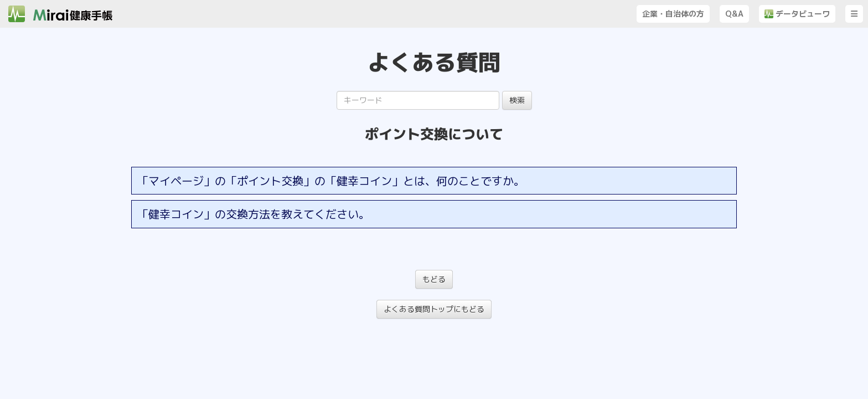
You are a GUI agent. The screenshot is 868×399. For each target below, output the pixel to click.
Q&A (734, 14)
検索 (517, 100)
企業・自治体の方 (673, 14)
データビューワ (797, 14)
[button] (854, 14)
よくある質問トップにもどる (434, 309)
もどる (434, 279)
